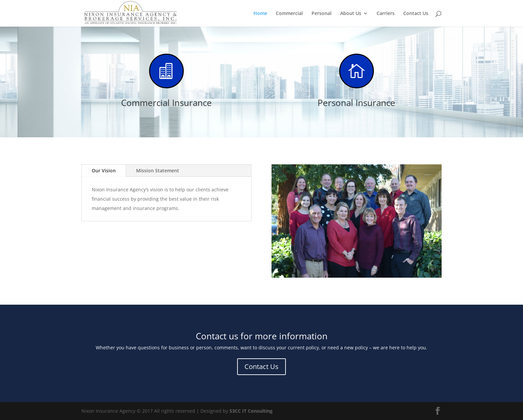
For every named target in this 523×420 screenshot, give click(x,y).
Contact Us (416, 14)
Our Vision (104, 170)
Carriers (386, 14)
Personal (322, 14)
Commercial (289, 14)
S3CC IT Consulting (251, 411)
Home (260, 14)
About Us (351, 14)
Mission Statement (158, 170)
